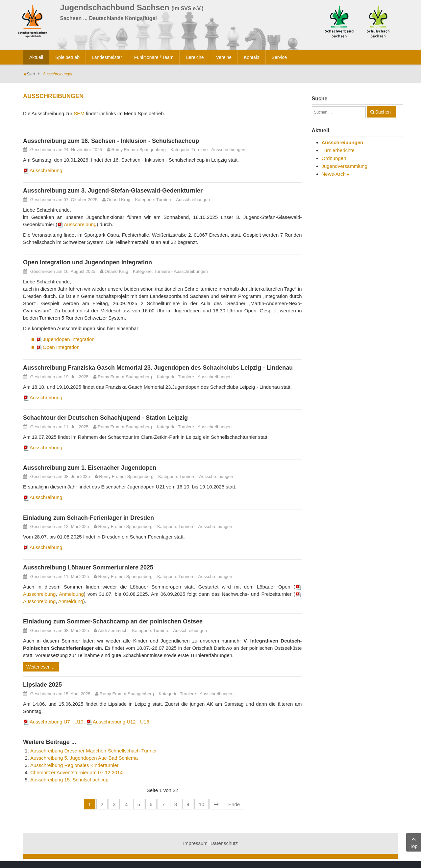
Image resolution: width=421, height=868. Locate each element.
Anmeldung (71, 594)
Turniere (199, 150)
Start (31, 74)
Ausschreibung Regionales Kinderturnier (74, 765)
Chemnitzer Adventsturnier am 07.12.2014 (76, 772)
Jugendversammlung (345, 166)
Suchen (383, 112)
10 (201, 804)
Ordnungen (334, 158)
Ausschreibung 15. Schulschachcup (69, 780)
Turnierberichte (338, 150)
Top (414, 842)
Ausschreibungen (228, 150)
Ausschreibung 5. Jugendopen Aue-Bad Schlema (84, 758)
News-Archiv (335, 174)
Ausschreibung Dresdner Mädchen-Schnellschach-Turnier (94, 751)
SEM (79, 113)
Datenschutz (224, 843)
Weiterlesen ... (41, 667)
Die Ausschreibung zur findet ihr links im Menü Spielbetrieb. (94, 113)
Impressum (195, 843)
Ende (234, 804)
